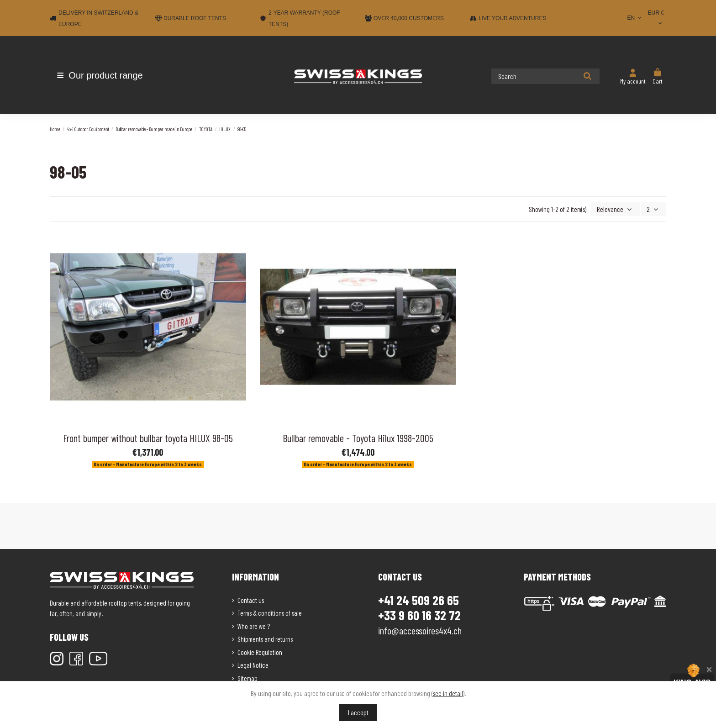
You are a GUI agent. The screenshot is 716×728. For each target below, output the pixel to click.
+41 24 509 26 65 (419, 599)
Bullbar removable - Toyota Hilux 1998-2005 (358, 437)
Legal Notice (253, 664)
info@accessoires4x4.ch (420, 629)
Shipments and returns (265, 638)
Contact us (251, 599)
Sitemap (247, 677)
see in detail (448, 693)
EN (635, 18)
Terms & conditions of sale (270, 612)
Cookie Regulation (260, 651)
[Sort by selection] (618, 209)
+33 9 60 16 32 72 (419, 615)
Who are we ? (254, 625)
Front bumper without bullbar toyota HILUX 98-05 (148, 437)
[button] (103, 75)
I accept (358, 712)
